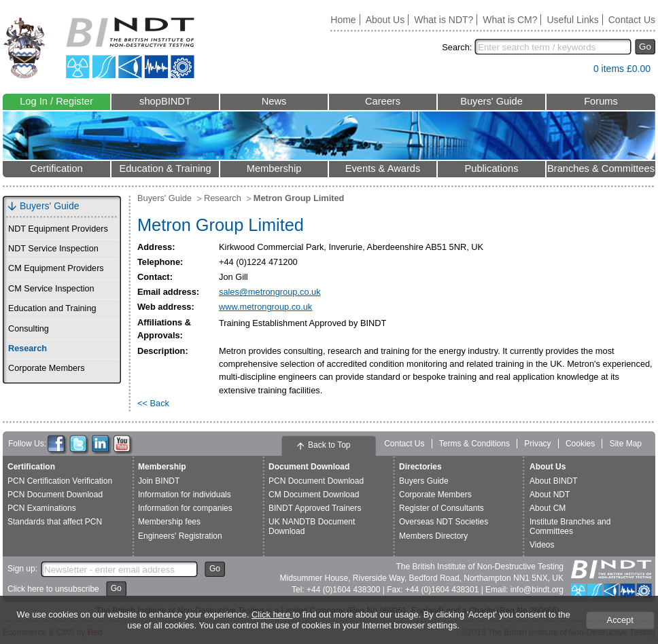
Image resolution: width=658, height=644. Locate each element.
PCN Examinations (42, 508)
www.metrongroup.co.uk (265, 307)
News (274, 101)
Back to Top (329, 445)
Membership (274, 168)
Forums (601, 101)
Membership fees (169, 522)
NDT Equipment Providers (58, 229)
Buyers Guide (424, 481)
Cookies (580, 444)
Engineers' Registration (180, 536)
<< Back (153, 403)
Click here (272, 614)
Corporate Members (47, 368)
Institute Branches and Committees (570, 526)
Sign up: (22, 569)
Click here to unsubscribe (53, 589)
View (576, 72)
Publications (491, 168)
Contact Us (632, 20)
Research (28, 348)
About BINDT (554, 481)
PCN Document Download (55, 495)
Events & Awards (383, 168)
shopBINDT (165, 101)
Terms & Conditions (474, 444)
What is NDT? (444, 20)
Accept (620, 620)
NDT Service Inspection (53, 249)
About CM (548, 508)
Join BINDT (159, 481)
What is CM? (510, 20)
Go (645, 47)
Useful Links (572, 20)
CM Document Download (314, 495)
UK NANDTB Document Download (312, 526)
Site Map (626, 444)
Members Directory (433, 536)
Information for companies (185, 508)
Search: (457, 47)
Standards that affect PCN (55, 522)
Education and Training (52, 308)
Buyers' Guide (491, 101)
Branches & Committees (601, 168)
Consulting (29, 329)
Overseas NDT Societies (444, 522)
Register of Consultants (441, 508)
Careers (383, 101)
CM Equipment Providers (56, 268)
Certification (56, 168)
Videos (542, 545)
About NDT (550, 495)
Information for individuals (185, 495)
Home (343, 20)
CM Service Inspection (51, 289)
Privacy (537, 444)
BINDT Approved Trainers (315, 508)
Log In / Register (56, 101)
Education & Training (165, 168)
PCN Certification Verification (60, 481)
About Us (385, 20)
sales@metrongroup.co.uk (270, 292)
